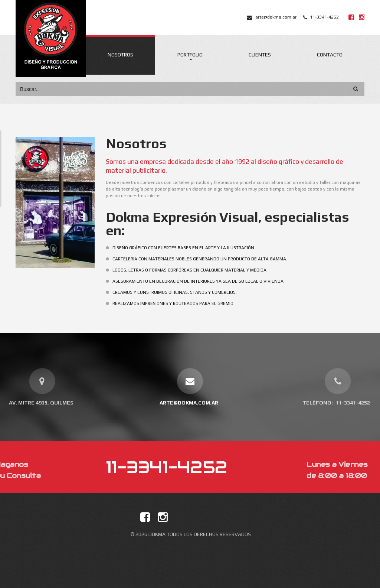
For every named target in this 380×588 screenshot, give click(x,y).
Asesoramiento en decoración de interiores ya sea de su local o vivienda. (206, 281)
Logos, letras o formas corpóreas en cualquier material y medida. (198, 270)
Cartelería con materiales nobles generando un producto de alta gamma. (208, 259)
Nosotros (120, 55)
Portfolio (190, 55)
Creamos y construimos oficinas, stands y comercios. (182, 292)
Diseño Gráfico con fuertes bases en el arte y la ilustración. (192, 248)
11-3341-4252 (324, 17)
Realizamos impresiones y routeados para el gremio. (181, 303)
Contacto (330, 55)
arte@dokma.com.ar (276, 17)
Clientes (260, 55)
